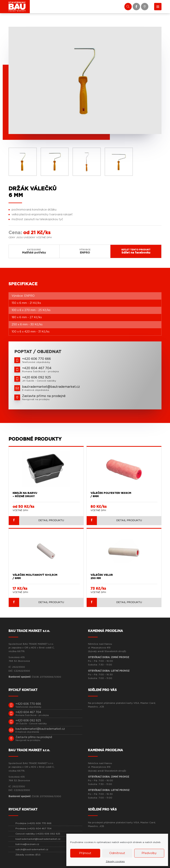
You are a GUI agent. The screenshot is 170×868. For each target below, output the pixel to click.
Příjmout (85, 853)
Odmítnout (117, 853)
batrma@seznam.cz (27, 843)
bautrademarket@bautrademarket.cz (38, 838)
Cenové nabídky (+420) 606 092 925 (38, 833)
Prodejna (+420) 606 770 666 (33, 822)
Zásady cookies (115, 861)
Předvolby (149, 853)
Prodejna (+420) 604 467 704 (33, 828)
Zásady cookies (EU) (28, 854)
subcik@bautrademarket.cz (32, 849)
